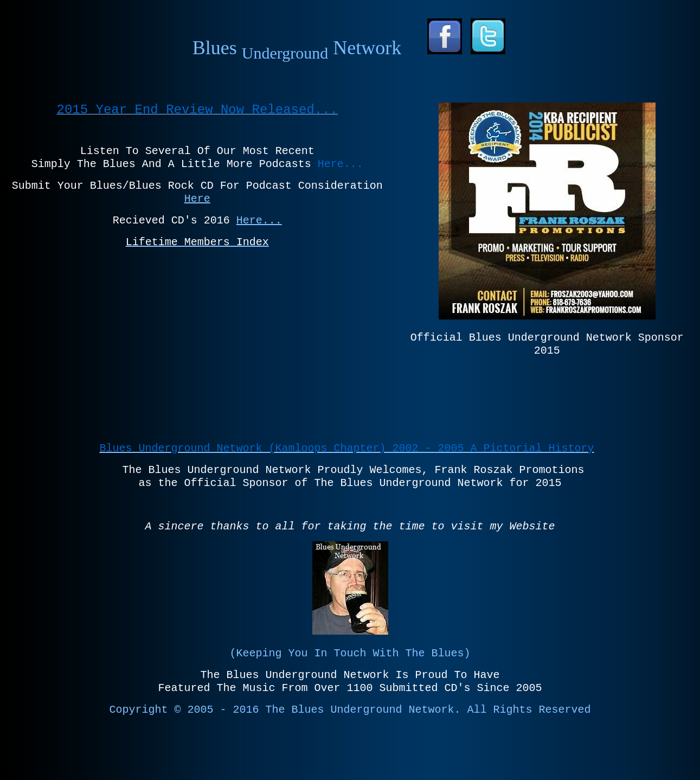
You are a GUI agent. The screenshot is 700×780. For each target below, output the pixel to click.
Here (197, 199)
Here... (259, 220)
